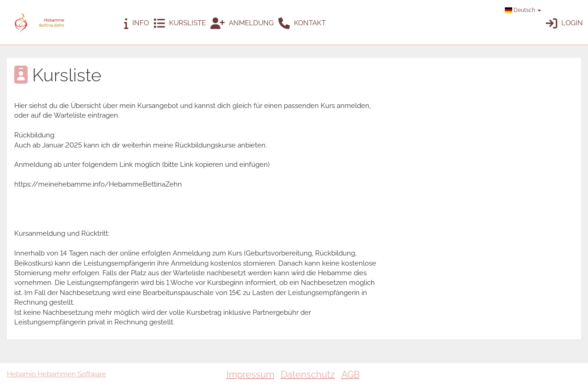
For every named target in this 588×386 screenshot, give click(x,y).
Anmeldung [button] (242, 24)
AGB (351, 375)
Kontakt (302, 24)
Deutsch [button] (523, 10)
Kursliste (180, 24)
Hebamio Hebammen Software (57, 374)
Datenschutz (308, 375)
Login (564, 24)
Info (136, 24)
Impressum (250, 375)
